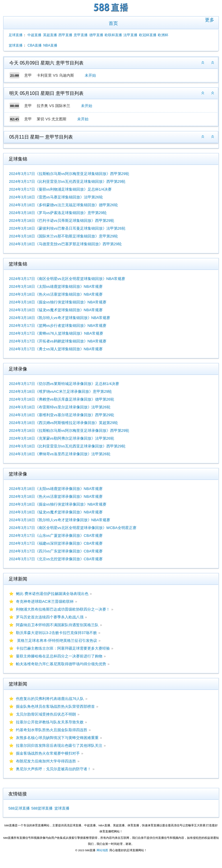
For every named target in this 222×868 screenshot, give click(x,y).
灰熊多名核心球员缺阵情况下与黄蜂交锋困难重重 (57, 738)
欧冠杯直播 (148, 35)
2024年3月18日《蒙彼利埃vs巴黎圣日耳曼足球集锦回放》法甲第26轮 (67, 228)
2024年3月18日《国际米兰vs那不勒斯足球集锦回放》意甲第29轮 (63, 236)
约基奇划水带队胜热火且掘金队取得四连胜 (52, 730)
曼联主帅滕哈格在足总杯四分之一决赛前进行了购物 (59, 656)
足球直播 (16, 35)
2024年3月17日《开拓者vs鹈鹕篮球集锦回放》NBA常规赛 (58, 341)
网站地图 (102, 850)
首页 (113, 23)
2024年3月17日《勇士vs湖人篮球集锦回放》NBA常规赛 (56, 349)
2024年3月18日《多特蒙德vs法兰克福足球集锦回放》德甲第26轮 (63, 205)
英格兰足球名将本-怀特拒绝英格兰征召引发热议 (57, 641)
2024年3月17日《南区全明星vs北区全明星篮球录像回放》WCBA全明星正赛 (73, 528)
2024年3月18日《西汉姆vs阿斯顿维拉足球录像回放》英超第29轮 (63, 423)
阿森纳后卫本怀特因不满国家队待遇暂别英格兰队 (57, 625)
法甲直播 (130, 35)
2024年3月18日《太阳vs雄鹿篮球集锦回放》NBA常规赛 (56, 286)
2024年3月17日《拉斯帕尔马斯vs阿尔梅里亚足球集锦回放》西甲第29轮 (69, 174)
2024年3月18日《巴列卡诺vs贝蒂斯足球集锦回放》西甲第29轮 (62, 221)
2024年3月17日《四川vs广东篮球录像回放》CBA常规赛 (56, 551)
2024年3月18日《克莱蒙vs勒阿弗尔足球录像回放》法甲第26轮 (62, 438)
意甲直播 (81, 35)
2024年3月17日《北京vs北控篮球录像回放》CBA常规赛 (56, 559)
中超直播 (34, 35)
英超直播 (50, 35)
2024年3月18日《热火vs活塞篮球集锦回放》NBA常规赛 (56, 294)
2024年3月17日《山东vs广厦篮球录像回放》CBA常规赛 (56, 536)
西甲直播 (65, 35)
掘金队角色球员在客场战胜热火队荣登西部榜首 (55, 706)
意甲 (28, 75)
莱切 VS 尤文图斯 (52, 119)
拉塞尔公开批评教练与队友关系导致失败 (50, 722)
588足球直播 (19, 808)
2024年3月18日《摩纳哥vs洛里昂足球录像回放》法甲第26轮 (60, 454)
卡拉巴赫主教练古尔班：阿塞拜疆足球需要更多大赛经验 (63, 648)
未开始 (90, 75)
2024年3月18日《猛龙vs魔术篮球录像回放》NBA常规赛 (56, 512)
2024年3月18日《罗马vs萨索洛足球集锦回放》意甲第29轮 (58, 213)
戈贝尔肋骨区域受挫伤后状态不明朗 (46, 714)
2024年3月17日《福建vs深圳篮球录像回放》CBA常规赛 (56, 543)
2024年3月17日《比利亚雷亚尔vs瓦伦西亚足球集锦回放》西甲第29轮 (67, 181)
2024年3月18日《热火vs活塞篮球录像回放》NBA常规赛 (56, 496)
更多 (210, 20)
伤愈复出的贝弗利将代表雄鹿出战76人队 (50, 699)
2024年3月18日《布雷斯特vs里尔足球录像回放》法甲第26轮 (60, 407)
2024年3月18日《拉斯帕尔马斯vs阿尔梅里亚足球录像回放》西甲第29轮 (69, 431)
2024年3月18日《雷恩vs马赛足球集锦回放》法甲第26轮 (56, 197)
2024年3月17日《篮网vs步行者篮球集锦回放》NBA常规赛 (58, 326)
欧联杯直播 (113, 35)
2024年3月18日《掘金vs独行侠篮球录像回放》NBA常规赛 (58, 504)
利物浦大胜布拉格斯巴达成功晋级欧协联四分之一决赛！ (63, 609)
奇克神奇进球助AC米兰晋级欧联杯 (45, 601)
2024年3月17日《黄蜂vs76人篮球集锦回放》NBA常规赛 (56, 333)
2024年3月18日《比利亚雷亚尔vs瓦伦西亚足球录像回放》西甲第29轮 (67, 446)
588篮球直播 (42, 808)
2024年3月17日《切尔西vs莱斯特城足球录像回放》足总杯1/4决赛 (64, 384)
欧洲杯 (163, 35)
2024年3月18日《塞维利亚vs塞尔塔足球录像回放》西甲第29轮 (62, 415)
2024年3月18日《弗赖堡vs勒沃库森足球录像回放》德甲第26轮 (62, 399)
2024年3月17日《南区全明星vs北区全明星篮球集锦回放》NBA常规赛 (67, 279)
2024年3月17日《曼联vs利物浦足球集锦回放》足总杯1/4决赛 (60, 189)
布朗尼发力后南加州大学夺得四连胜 (46, 761)
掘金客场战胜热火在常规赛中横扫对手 (48, 753)
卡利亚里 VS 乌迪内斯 (55, 75)
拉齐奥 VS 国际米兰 (53, 106)
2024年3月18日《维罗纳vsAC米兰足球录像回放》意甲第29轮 (60, 391)
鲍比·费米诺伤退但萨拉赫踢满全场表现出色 (52, 594)
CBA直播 (35, 45)
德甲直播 (96, 35)
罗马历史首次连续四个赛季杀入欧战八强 (50, 617)
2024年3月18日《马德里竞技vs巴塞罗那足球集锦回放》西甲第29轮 (65, 244)
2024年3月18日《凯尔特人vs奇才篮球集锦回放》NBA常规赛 (60, 318)
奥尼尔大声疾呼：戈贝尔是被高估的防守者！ (53, 769)
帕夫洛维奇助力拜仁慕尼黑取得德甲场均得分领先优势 (61, 664)
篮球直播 (16, 45)
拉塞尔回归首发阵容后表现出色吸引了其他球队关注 (59, 746)
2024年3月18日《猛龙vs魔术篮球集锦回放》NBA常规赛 (56, 310)
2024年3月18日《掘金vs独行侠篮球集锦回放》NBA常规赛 (58, 302)
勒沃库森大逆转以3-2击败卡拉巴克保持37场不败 (56, 633)
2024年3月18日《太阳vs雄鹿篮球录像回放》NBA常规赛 (56, 489)
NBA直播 (50, 45)
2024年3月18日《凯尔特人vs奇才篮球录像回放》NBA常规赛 (60, 520)
